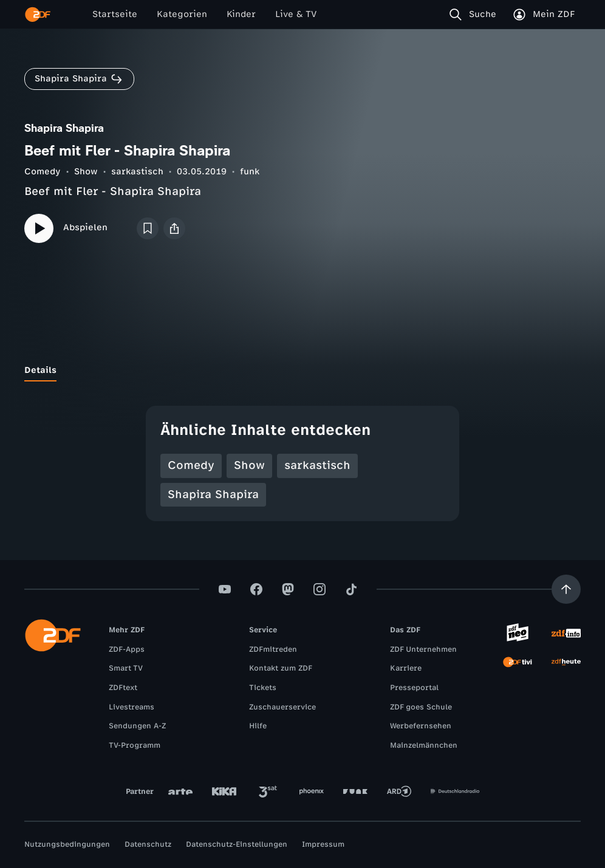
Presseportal (414, 688)
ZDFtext (123, 688)
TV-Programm (135, 745)
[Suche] (475, 15)
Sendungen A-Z (137, 726)
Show (86, 172)
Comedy (43, 172)
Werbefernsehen (421, 726)
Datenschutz (148, 844)
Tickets (263, 688)
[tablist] (302, 371)
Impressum (323, 844)
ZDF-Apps (127, 649)
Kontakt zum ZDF (281, 668)
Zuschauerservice (282, 707)
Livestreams (132, 707)
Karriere (406, 668)
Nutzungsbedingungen (67, 844)
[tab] (40, 371)
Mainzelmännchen (424, 745)
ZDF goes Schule (421, 707)
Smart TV (126, 668)
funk (250, 172)
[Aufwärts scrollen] (566, 589)
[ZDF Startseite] (38, 15)
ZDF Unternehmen (423, 649)
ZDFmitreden (273, 649)
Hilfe (258, 726)
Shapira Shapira (213, 494)
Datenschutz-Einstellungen (237, 844)
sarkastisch (137, 172)
